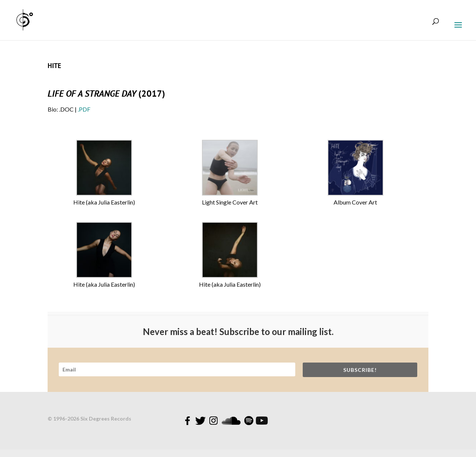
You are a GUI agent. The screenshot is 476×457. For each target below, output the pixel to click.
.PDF (84, 109)
